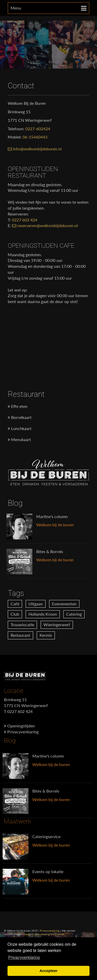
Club (15, 614)
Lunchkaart (20, 428)
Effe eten (18, 406)
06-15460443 (35, 137)
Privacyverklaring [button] (24, 957)
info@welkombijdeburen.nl (35, 149)
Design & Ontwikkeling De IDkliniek (44, 934)
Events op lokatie (48, 871)
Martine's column (52, 516)
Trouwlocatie (22, 625)
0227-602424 (38, 129)
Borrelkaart (20, 417)
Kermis (46, 635)
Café (15, 604)
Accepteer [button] (49, 971)
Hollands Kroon (43, 614)
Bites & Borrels (50, 551)
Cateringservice (46, 836)
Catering (74, 614)
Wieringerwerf (57, 625)
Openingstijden (19, 726)
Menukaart (19, 439)
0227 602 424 (25, 220)
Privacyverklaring (21, 732)
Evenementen (64, 604)
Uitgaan (36, 604)
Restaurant (20, 635)
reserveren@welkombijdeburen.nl (45, 225)
